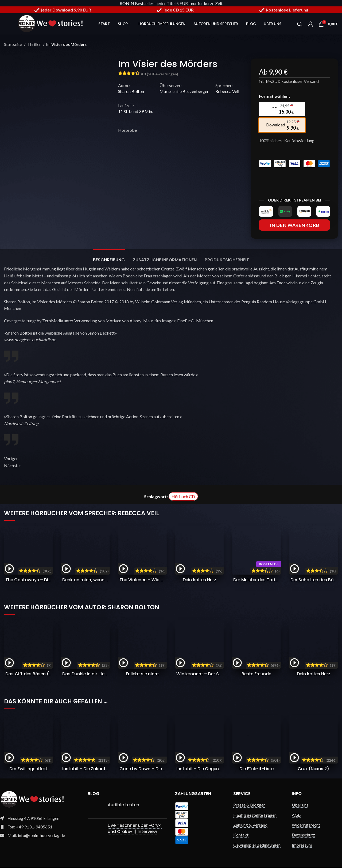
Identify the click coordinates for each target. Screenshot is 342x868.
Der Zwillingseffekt (28, 769)
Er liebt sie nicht (142, 674)
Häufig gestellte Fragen (255, 815)
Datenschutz (303, 835)
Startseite (13, 45)
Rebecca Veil (227, 92)
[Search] (300, 24)
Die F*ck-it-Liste (256, 769)
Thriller (34, 45)
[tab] (109, 257)
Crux (314, 769)
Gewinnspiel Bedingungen (257, 845)
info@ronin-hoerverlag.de (41, 836)
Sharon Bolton (131, 92)
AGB (296, 815)
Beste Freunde (256, 674)
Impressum (302, 845)
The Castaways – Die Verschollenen (44, 580)
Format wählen (274, 96)
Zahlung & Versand (250, 825)
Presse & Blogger (249, 805)
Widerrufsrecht (306, 825)
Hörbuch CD (183, 497)
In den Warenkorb (294, 225)
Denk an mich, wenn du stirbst (95, 580)
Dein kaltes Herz (200, 580)
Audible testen (123, 805)
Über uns (300, 805)
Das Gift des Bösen (50, 674)
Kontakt (241, 835)
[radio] (282, 109)
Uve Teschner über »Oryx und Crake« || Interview (135, 829)
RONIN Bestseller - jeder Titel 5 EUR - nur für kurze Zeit (171, 3)
